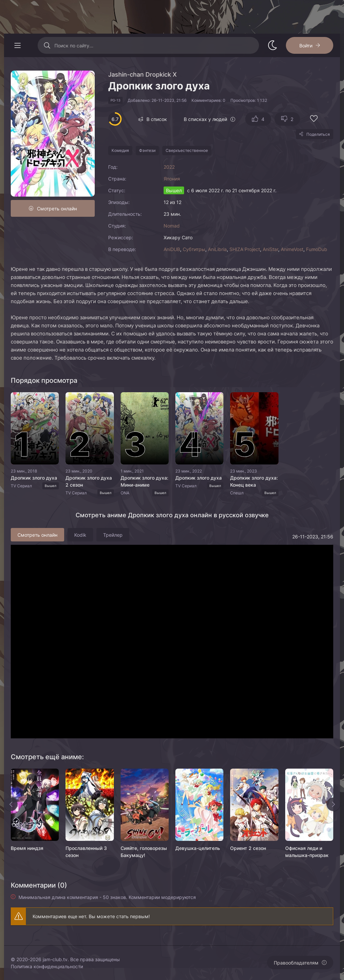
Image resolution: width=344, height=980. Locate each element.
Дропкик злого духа (34, 478)
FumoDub (317, 249)
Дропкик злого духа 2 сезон (89, 481)
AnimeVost (292, 249)
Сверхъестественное (187, 150)
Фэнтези (147, 150)
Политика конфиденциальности (47, 966)
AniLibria (217, 249)
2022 (169, 167)
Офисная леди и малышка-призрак (307, 852)
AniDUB (172, 249)
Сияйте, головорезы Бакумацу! (144, 852)
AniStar (270, 249)
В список (157, 119)
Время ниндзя (27, 848)
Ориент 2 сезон (248, 848)
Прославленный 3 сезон (86, 852)
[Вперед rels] (333, 804)
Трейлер (113, 535)
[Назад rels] (11, 804)
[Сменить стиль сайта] (272, 45)
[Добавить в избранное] (314, 119)
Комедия (120, 150)
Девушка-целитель (198, 848)
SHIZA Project (245, 249)
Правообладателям (296, 963)
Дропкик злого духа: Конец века (254, 481)
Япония (172, 179)
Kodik (80, 535)
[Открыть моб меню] (17, 45)
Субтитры (194, 249)
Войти (306, 46)
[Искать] (47, 45)
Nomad (172, 226)
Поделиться (318, 134)
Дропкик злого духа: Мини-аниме (144, 481)
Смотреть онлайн (57, 209)
